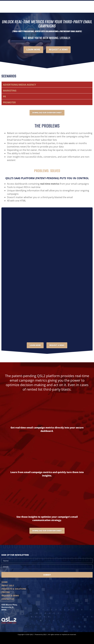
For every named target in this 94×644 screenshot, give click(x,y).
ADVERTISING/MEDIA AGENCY (19, 85)
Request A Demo (10, 596)
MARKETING (10, 91)
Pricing (6, 592)
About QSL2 (8, 585)
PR (4, 97)
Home (5, 582)
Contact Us (8, 599)
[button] (47, 84)
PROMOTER (9, 102)
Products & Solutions (14, 589)
